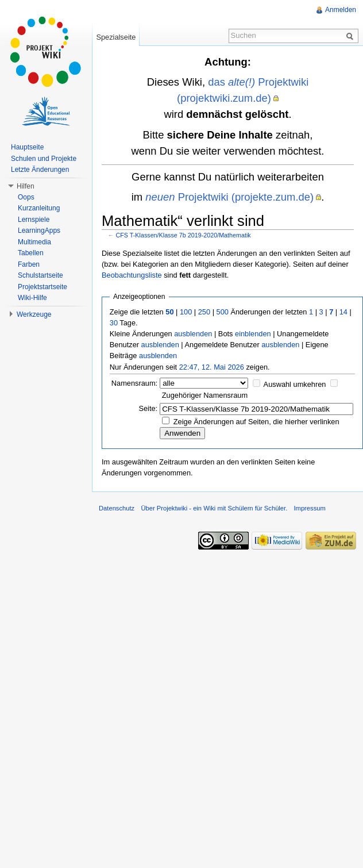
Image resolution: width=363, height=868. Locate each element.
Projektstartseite (43, 287)
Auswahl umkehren (295, 384)
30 (114, 323)
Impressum (309, 508)
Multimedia (34, 242)
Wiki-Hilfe (32, 298)
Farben (29, 264)
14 (343, 312)
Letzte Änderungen (40, 170)
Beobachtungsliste (132, 275)
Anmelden (341, 10)
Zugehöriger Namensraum (205, 395)
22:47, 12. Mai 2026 (212, 367)
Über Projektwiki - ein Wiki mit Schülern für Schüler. (214, 508)
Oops (26, 197)
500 (223, 312)
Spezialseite (116, 37)
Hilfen (26, 186)
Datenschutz (117, 508)
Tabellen (31, 253)
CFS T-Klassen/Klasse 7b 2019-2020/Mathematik (184, 235)
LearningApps (39, 231)
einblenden (253, 334)
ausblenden (193, 334)
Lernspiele (34, 220)
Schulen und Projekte (44, 159)
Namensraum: (134, 383)
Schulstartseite (40, 275)
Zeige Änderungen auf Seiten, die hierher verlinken (256, 422)
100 (186, 312)
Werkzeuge (34, 314)
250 (204, 312)
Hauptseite (27, 147)
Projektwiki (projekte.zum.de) (229, 197)
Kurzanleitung (39, 208)
